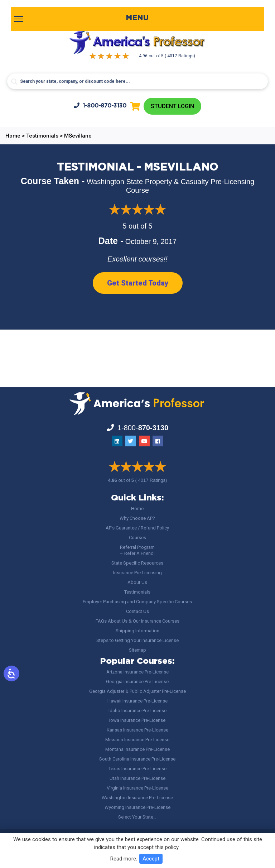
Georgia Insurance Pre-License (137, 682)
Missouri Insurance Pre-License (137, 740)
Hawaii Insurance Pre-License (137, 701)
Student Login (172, 106)
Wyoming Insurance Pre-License (137, 807)
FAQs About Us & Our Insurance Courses (137, 621)
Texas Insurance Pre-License (137, 769)
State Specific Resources (137, 563)
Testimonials (137, 592)
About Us (137, 582)
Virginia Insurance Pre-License (137, 788)
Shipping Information (137, 631)
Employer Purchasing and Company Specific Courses (137, 602)
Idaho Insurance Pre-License (137, 711)
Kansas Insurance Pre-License (137, 730)
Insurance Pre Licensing (137, 573)
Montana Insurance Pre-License (137, 749)
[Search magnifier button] (14, 82)
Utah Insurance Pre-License (137, 778)
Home (137, 509)
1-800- (100, 105)
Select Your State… (137, 817)
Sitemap (137, 650)
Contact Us (137, 611)
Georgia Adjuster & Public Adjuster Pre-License (137, 691)
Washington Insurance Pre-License (137, 798)
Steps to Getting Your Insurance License (137, 640)
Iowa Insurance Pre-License (137, 720)
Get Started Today (138, 283)
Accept (151, 859)
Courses (137, 538)
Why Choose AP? (137, 518)
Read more (123, 859)
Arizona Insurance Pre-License (137, 672)
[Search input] (137, 81)
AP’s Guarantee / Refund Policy (137, 528)
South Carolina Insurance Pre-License (137, 759)
